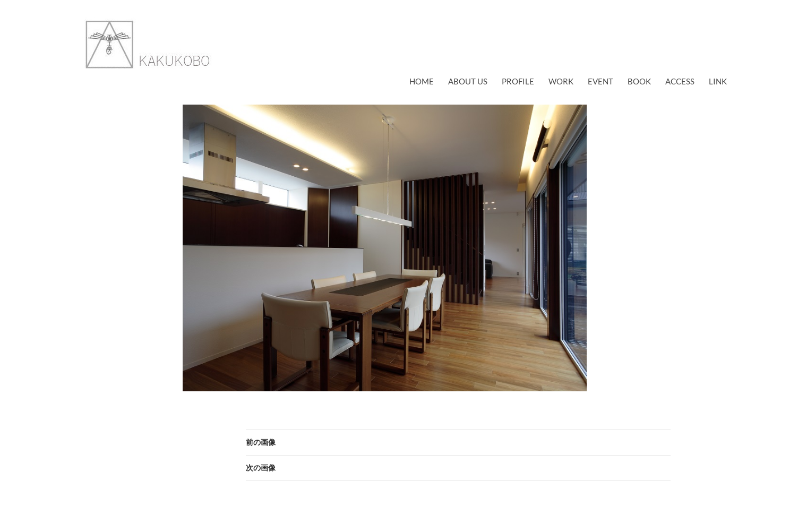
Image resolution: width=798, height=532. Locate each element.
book (639, 81)
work (561, 81)
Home (422, 81)
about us (468, 81)
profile (518, 81)
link (718, 81)
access (680, 81)
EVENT (600, 81)
